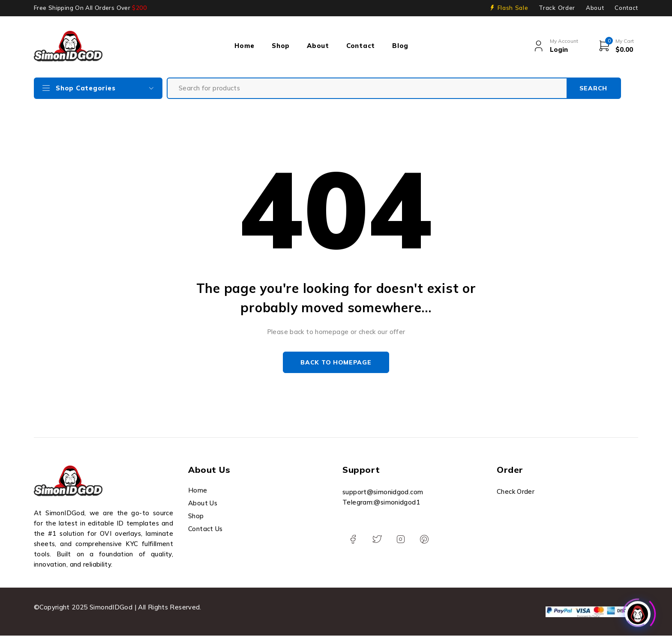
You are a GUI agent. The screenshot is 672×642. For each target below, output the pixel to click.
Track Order (557, 8)
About (595, 8)
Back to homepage (336, 362)
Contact (626, 8)
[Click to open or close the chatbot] (638, 612)
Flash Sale (513, 8)
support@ (358, 492)
